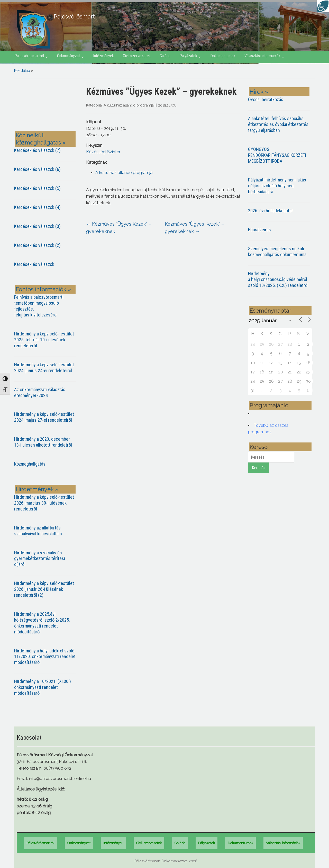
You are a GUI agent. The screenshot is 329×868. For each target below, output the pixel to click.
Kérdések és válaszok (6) (37, 169)
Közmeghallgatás (30, 464)
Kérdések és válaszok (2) (37, 245)
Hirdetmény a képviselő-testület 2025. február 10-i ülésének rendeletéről (44, 340)
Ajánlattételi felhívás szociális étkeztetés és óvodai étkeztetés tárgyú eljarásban (278, 124)
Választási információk (262, 56)
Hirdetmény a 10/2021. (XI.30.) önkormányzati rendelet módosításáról (43, 687)
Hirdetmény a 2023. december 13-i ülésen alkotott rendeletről (43, 442)
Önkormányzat (68, 56)
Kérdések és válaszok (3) (37, 226)
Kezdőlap (22, 71)
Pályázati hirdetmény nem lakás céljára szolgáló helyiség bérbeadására (277, 186)
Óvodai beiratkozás (266, 99)
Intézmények (103, 56)
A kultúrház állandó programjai (129, 105)
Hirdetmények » (37, 489)
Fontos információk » (43, 289)
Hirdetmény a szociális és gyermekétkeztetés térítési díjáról (40, 559)
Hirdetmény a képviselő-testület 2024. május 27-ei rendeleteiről (44, 417)
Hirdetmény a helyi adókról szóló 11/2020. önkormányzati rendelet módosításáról (45, 657)
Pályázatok (188, 56)
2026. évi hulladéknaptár (271, 211)
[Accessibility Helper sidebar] (323, 6)
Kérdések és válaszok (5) (37, 188)
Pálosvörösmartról (29, 56)
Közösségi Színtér (103, 152)
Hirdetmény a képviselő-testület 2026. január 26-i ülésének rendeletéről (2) (44, 589)
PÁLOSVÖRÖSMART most (46, 106)
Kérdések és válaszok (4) (37, 207)
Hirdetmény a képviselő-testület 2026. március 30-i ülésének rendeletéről (44, 503)
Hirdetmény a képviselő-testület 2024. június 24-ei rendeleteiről (44, 368)
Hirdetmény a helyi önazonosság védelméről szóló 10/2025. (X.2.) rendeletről (278, 279)
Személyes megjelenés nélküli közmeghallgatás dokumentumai (278, 252)
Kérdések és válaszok (34, 264)
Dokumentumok (223, 56)
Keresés (259, 468)
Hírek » (259, 92)
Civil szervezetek (137, 56)
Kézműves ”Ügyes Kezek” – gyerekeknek (119, 228)
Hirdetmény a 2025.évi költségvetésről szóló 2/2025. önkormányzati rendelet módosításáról (42, 623)
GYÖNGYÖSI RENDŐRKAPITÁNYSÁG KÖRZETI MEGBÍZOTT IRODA (277, 155)
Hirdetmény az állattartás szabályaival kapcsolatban (38, 531)
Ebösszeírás (259, 230)
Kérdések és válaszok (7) (37, 150)
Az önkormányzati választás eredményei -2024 (40, 392)
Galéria (165, 56)
